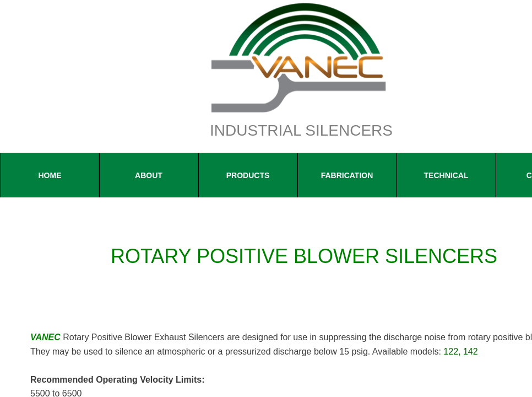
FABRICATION (347, 175)
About (149, 175)
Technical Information (446, 184)
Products (248, 175)
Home (50, 175)
